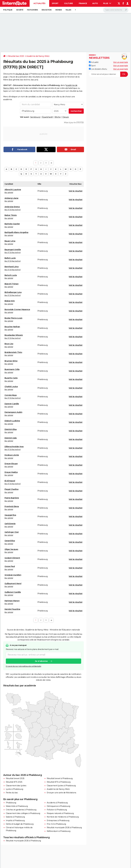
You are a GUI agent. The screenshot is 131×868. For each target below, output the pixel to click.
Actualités (39, 3)
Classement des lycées (16, 786)
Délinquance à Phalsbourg (58, 806)
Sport (55, 3)
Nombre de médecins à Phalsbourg (63, 817)
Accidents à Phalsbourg (57, 803)
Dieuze (66, 117)
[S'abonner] (108, 74)
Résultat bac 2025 (16, 56)
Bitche (58, 117)
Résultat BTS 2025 (14, 782)
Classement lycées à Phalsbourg (61, 786)
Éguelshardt (47, 117)
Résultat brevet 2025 (15, 778)
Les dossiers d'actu (98, 69)
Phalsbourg (11, 803)
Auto (95, 3)
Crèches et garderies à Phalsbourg (21, 810)
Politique (8, 10)
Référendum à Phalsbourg (59, 831)
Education (47, 10)
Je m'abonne (41, 661)
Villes (68, 10)
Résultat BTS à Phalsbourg (59, 782)
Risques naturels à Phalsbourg (60, 813)
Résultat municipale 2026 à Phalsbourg (64, 828)
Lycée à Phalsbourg (14, 789)
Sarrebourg (35, 117)
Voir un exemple (121, 62)
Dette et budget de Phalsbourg (20, 824)
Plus (107, 3)
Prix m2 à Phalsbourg (56, 824)
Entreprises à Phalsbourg (58, 820)
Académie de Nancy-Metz (38, 56)
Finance (83, 3)
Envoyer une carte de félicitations (61, 793)
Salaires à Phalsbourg (15, 817)
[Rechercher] (116, 10)
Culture (68, 3)
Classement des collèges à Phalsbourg (23, 813)
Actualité (94, 62)
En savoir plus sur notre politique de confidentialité (23, 666)
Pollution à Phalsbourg (57, 810)
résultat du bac (22, 74)
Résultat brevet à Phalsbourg (60, 778)
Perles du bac (12, 793)
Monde (59, 10)
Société (20, 10)
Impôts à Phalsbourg (15, 820)
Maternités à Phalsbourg (17, 806)
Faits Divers (32, 10)
